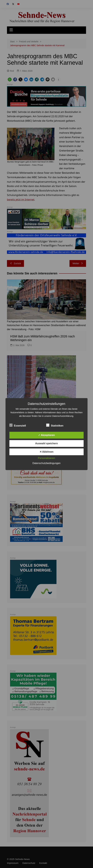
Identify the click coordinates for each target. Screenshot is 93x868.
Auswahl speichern (47, 443)
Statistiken (55, 425)
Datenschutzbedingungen (46, 463)
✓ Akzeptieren (47, 435)
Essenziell (18, 425)
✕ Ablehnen (47, 452)
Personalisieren (46, 458)
